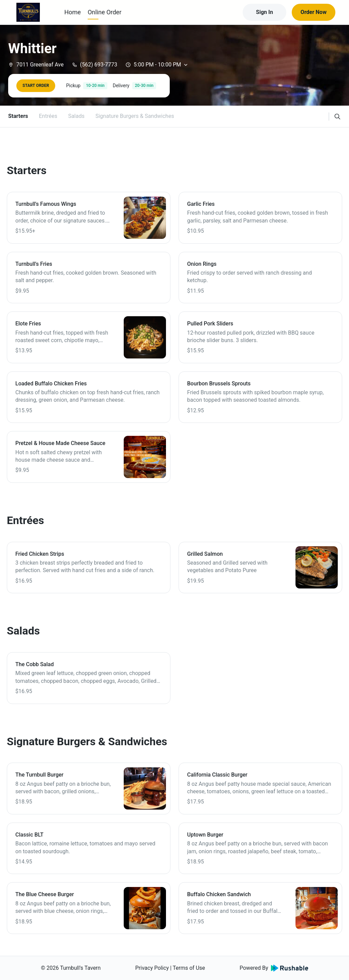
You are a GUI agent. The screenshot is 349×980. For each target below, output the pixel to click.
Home (73, 12)
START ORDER (36, 86)
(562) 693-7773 (95, 65)
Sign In (264, 12)
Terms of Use (189, 968)
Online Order (104, 12)
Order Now (314, 12)
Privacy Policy (152, 968)
